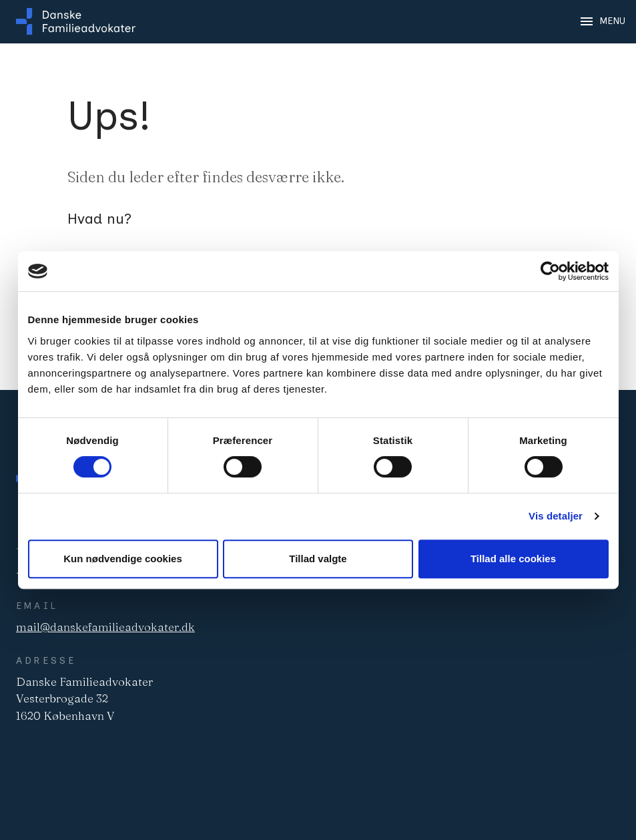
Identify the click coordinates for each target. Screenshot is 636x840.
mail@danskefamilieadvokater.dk (105, 627)
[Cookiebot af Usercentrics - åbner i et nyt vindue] (550, 271)
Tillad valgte (318, 559)
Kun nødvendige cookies (123, 559)
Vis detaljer (556, 516)
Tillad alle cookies (513, 559)
